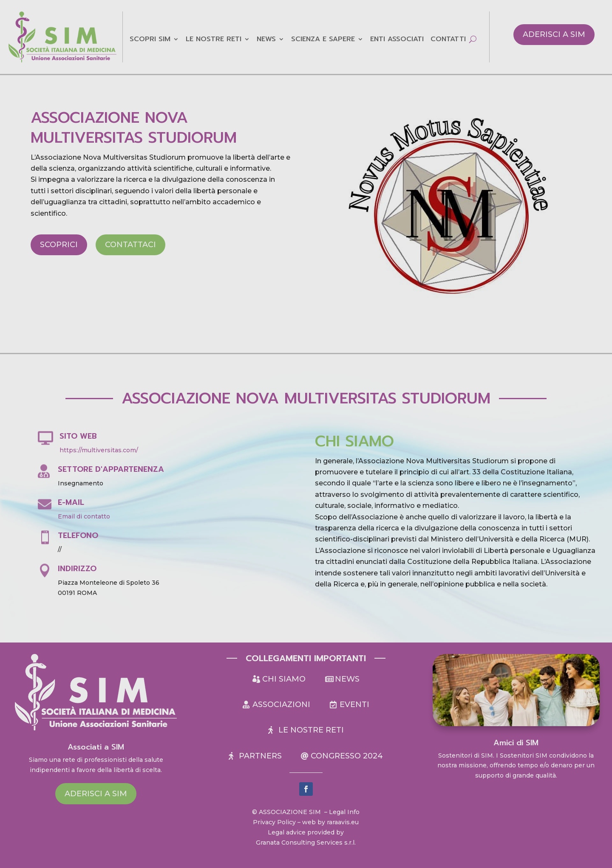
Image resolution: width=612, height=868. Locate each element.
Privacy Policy (274, 822)
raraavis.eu (343, 822)
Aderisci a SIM (554, 34)
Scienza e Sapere (323, 40)
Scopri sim (150, 40)
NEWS (266, 40)
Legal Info (344, 812)
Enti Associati (397, 40)
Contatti (448, 40)
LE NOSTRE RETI (214, 40)
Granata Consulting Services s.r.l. (306, 843)
